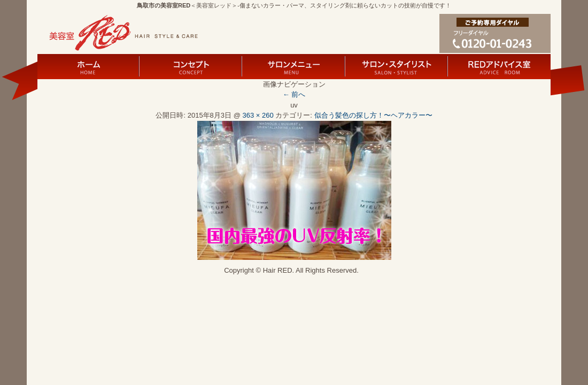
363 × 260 (258, 115)
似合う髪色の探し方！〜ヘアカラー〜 (373, 115)
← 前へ (294, 94)
